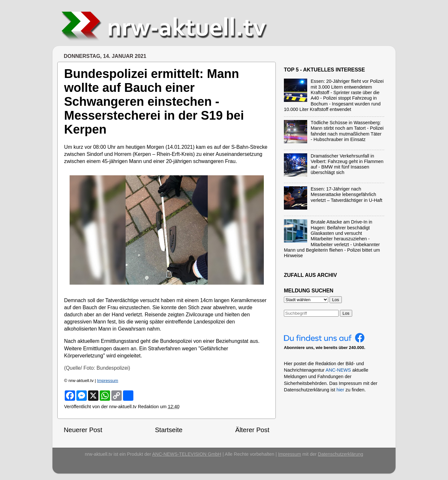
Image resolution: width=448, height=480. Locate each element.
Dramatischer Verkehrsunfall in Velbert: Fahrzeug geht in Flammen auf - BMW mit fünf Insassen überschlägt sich (347, 164)
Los (346, 313)
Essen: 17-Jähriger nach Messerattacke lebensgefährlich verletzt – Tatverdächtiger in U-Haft (347, 195)
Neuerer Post (83, 430)
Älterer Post (252, 430)
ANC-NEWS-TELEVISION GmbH (187, 454)
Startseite (169, 430)
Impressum (108, 381)
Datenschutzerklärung (341, 454)
